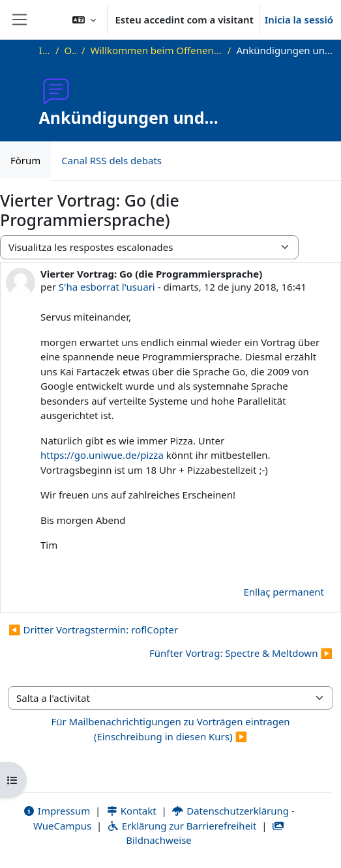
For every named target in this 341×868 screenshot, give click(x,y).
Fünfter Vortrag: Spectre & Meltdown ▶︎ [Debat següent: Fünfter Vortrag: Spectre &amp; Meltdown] (241, 653)
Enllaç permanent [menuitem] (284, 592)
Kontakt (131, 811)
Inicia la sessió (299, 20)
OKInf (70, 50)
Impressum (56, 811)
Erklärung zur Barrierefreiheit (182, 826)
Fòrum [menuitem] (25, 160)
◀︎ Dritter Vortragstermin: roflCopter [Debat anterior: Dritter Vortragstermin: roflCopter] (93, 629)
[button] (84, 20)
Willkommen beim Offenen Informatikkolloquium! (156, 50)
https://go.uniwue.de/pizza (102, 455)
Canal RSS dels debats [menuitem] (111, 160)
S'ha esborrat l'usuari (107, 287)
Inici (45, 50)
